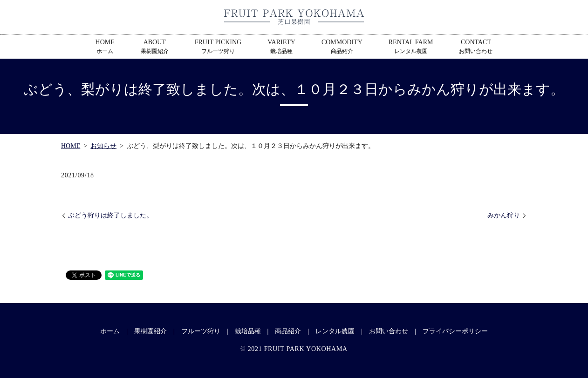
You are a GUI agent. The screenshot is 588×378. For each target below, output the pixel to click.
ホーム (110, 331)
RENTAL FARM (411, 47)
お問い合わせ (389, 331)
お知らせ (103, 146)
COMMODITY (342, 47)
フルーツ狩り (201, 331)
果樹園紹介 (150, 331)
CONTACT (476, 47)
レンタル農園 (335, 331)
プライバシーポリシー (455, 331)
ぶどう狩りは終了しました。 (110, 215)
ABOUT (155, 47)
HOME (105, 47)
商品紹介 (288, 331)
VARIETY (281, 47)
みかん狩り (504, 215)
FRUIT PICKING (218, 47)
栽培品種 (248, 331)
